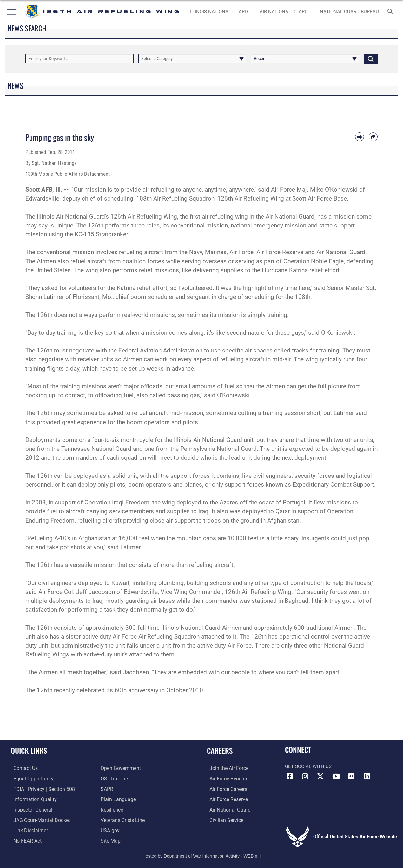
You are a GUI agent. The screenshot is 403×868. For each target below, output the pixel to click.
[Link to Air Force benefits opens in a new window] (226, 779)
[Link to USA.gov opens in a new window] (110, 829)
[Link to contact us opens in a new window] (23, 768)
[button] (10, 12)
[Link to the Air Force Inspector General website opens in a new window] (30, 809)
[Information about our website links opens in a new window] (27, 829)
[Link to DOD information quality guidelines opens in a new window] (31, 799)
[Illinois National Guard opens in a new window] (218, 12)
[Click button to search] (371, 59)
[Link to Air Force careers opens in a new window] (225, 789)
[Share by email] (373, 137)
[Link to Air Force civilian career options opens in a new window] (223, 819)
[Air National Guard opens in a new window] (284, 12)
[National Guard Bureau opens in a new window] (349, 12)
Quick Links (29, 751)
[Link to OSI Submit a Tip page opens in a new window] (113, 779)
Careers (220, 751)
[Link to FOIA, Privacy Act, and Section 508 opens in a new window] (40, 789)
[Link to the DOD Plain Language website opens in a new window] (117, 799)
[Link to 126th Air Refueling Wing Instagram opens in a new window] (305, 776)
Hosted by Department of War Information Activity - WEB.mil (201, 854)
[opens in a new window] (110, 839)
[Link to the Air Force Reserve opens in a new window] (226, 799)
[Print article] (360, 137)
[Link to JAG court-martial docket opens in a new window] (38, 819)
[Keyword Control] (79, 59)
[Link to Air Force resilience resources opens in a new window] (112, 809)
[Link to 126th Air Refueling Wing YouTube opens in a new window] (336, 776)
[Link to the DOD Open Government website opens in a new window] (119, 768)
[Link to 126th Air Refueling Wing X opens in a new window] (320, 776)
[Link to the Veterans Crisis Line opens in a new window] (122, 819)
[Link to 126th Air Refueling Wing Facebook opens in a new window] (290, 776)
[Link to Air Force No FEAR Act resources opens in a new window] (25, 839)
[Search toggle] (392, 12)
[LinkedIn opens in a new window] (367, 776)
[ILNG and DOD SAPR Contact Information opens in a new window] (106, 789)
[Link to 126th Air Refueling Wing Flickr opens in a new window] (352, 776)
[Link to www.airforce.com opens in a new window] (226, 768)
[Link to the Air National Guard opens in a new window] (226, 809)
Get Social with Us (308, 766)
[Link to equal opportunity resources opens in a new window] (30, 779)
